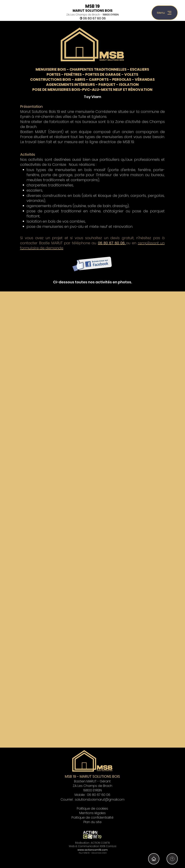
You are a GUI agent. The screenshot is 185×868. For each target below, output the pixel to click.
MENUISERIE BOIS (51, 69)
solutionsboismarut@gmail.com (100, 799)
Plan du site (92, 822)
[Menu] (165, 13)
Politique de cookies (92, 808)
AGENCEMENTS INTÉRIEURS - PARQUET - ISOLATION (92, 85)
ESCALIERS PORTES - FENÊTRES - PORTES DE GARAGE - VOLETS (98, 72)
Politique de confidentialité (92, 817)
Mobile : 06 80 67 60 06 (92, 795)
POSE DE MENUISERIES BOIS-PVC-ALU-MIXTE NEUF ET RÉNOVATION (92, 90)
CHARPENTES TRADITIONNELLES (98, 69)
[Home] (172, 859)
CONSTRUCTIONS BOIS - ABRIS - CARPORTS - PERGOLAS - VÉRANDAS (92, 79)
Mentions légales (92, 813)
